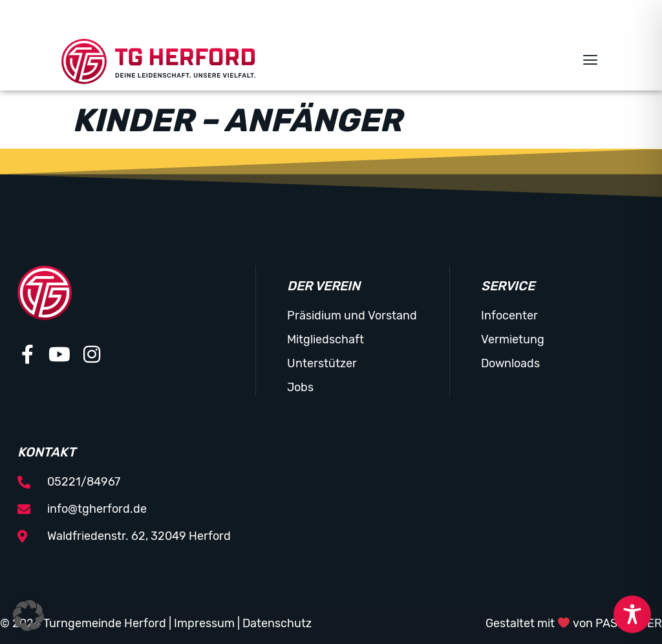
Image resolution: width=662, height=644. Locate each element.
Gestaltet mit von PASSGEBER (574, 623)
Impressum (204, 623)
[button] (590, 61)
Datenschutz (277, 623)
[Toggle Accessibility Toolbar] (632, 614)
